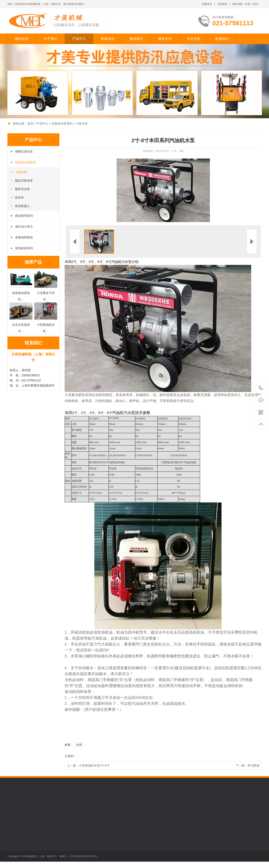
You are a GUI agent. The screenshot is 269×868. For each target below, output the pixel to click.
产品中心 (79, 39)
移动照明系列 (24, 216)
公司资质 (194, 39)
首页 (30, 124)
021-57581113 (261, 388)
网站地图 (237, 4)
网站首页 (22, 39)
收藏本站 (207, 4)
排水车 (20, 198)
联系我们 (222, 39)
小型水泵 (82, 124)
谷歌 (255, 4)
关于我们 (50, 39)
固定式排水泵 (24, 181)
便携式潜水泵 (24, 152)
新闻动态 (108, 39)
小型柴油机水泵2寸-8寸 (94, 765)
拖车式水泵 (22, 189)
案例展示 (136, 39)
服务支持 (165, 39)
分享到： (71, 756)
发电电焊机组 (24, 237)
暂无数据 (254, 765)
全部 (79, 745)
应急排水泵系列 (62, 124)
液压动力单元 (24, 227)
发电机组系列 (24, 248)
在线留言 (222, 4)
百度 (248, 4)
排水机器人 (22, 206)
